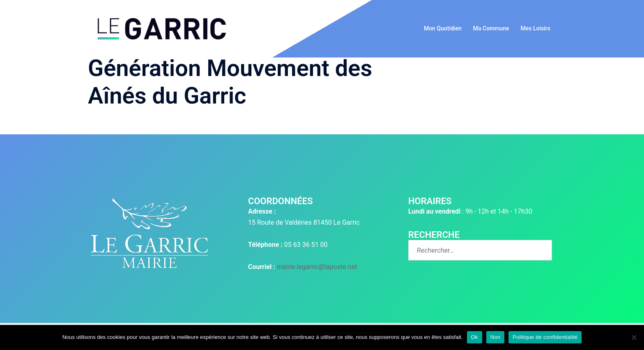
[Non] (634, 337)
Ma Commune (491, 28)
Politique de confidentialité (545, 337)
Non (496, 337)
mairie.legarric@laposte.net (317, 267)
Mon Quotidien (443, 28)
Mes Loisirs (536, 28)
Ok (475, 337)
